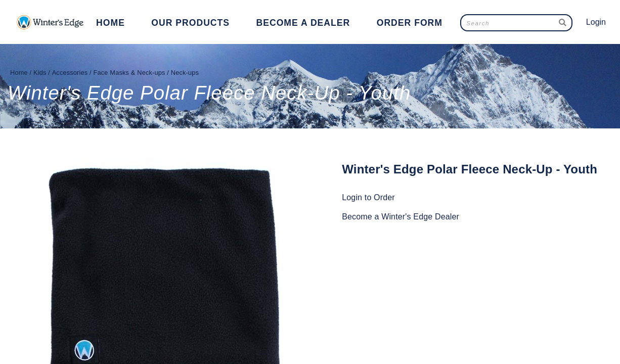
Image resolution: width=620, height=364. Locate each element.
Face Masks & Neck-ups (129, 73)
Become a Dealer (303, 23)
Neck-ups (185, 73)
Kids (40, 73)
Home (110, 23)
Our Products (190, 23)
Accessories (70, 73)
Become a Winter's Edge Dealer (401, 217)
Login (596, 22)
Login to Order (368, 197)
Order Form (410, 23)
